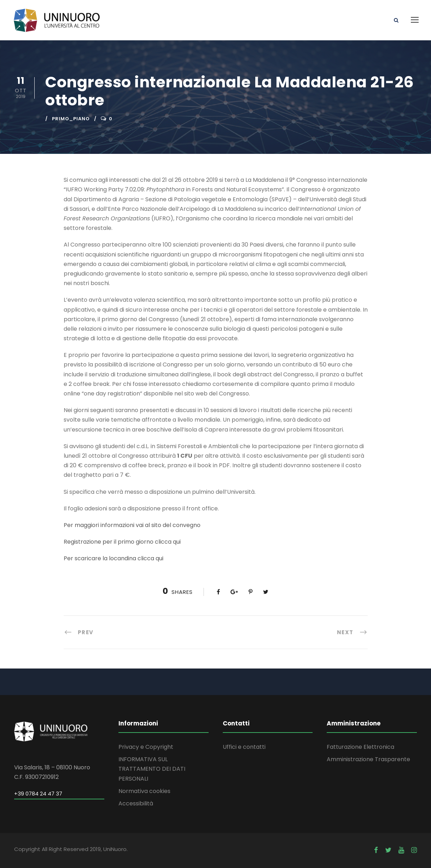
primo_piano (71, 119)
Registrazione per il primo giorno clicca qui (122, 542)
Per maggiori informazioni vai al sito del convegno (132, 525)
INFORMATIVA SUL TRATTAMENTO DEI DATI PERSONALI (152, 769)
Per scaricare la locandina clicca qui (113, 558)
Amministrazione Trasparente (368, 759)
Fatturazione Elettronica (360, 747)
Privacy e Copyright (146, 747)
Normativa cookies (144, 791)
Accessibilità (136, 803)
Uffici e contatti (244, 747)
